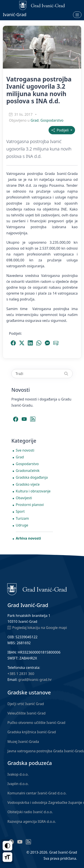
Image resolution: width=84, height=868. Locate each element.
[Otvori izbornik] (77, 15)
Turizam (22, 518)
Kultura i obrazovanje (33, 491)
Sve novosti (25, 450)
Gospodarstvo (52, 120)
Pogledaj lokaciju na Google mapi (37, 627)
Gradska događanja (32, 477)
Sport (20, 511)
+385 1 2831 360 (21, 674)
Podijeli (60, 130)
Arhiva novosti (28, 538)
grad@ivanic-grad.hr (35, 680)
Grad (35, 120)
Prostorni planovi (30, 505)
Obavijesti (24, 498)
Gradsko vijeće (28, 484)
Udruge (22, 525)
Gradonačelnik (28, 471)
